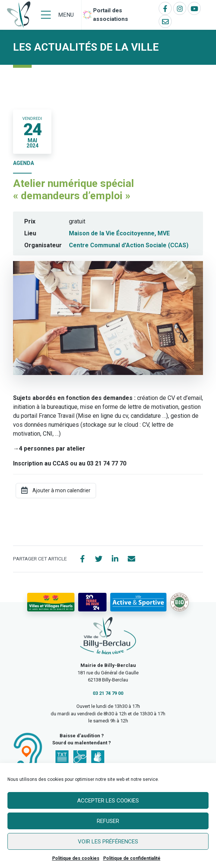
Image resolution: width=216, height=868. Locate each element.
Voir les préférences (108, 842)
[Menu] (57, 15)
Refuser (108, 821)
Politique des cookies (76, 858)
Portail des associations (111, 15)
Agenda (23, 163)
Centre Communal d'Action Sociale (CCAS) (129, 245)
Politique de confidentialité (132, 858)
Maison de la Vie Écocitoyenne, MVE (119, 233)
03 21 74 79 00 (108, 693)
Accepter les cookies (108, 801)
